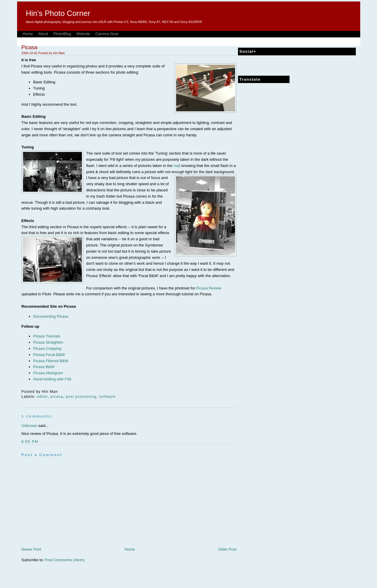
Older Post (227, 549)
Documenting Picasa (51, 316)
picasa (57, 397)
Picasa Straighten (48, 342)
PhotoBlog (62, 34)
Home (28, 34)
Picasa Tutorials (47, 336)
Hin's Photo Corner (58, 13)
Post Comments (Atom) (65, 560)
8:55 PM (30, 442)
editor (42, 397)
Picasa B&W (44, 367)
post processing (81, 397)
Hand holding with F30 (52, 379)
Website (83, 34)
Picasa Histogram (48, 373)
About (43, 34)
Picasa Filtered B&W (51, 361)
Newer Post (31, 549)
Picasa (30, 47)
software (108, 397)
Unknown (29, 426)
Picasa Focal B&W (49, 355)
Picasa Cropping (47, 348)
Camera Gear (107, 34)
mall (177, 166)
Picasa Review (209, 288)
